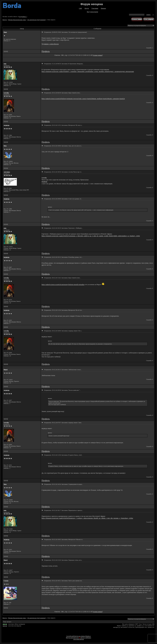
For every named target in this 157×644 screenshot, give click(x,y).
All (91, 55)
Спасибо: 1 (150, 48)
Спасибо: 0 (150, 75)
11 (81, 55)
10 (79, 55)
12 (83, 55)
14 (87, 55)
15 (89, 55)
